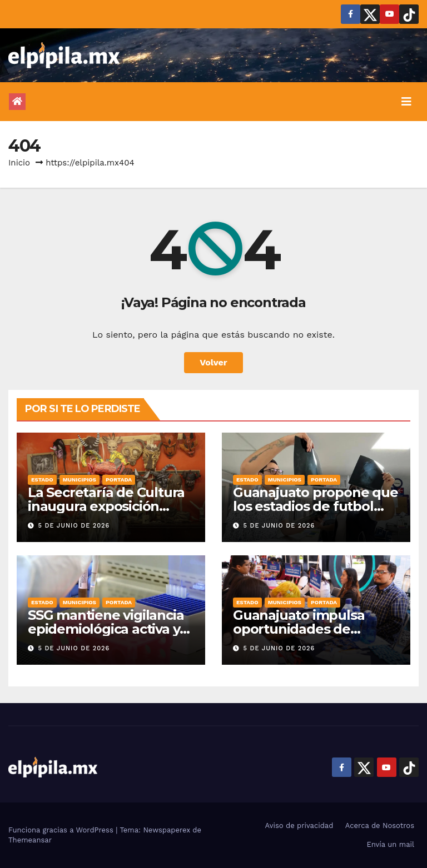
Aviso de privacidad (299, 826)
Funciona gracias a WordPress (62, 830)
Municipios (80, 480)
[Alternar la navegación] (406, 102)
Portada (119, 480)
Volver (213, 362)
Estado (42, 480)
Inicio (19, 163)
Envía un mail (390, 844)
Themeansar (30, 840)
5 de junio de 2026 (74, 526)
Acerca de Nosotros (380, 826)
